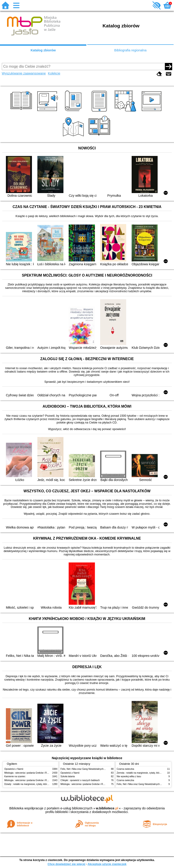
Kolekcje (54, 73)
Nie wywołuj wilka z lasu (129, 776)
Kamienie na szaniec (15, 776)
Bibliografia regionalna (130, 50)
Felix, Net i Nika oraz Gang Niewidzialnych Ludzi (85, 769)
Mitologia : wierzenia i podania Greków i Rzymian (29, 773)
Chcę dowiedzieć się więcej (66, 864)
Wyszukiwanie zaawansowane (24, 73)
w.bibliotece (107, 808)
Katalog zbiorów (43, 50)
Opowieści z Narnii (14, 769)
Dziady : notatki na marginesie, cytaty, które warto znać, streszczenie (39, 784)
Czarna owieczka (125, 769)
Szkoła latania (68, 776)
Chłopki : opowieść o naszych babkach (80, 780)
